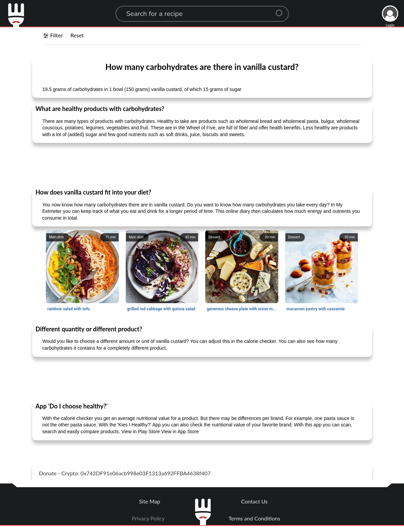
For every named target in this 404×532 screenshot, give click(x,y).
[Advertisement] (202, 165)
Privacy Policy (148, 518)
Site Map (150, 501)
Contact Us (254, 501)
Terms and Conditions (254, 518)
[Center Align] (281, 10)
